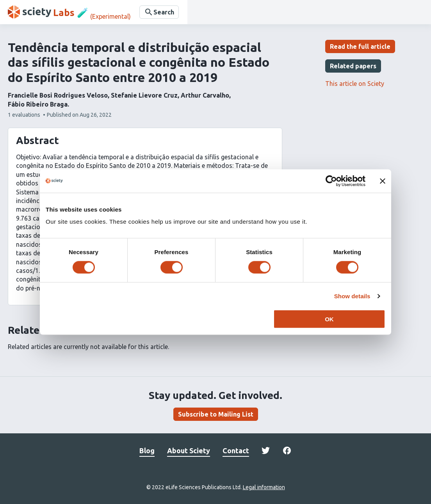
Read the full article (360, 46)
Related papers (353, 66)
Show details (352, 296)
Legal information (264, 487)
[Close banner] (383, 181)
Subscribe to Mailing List (216, 414)
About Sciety (189, 451)
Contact (236, 451)
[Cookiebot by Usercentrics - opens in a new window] (331, 181)
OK (329, 319)
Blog (147, 451)
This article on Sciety (355, 84)
